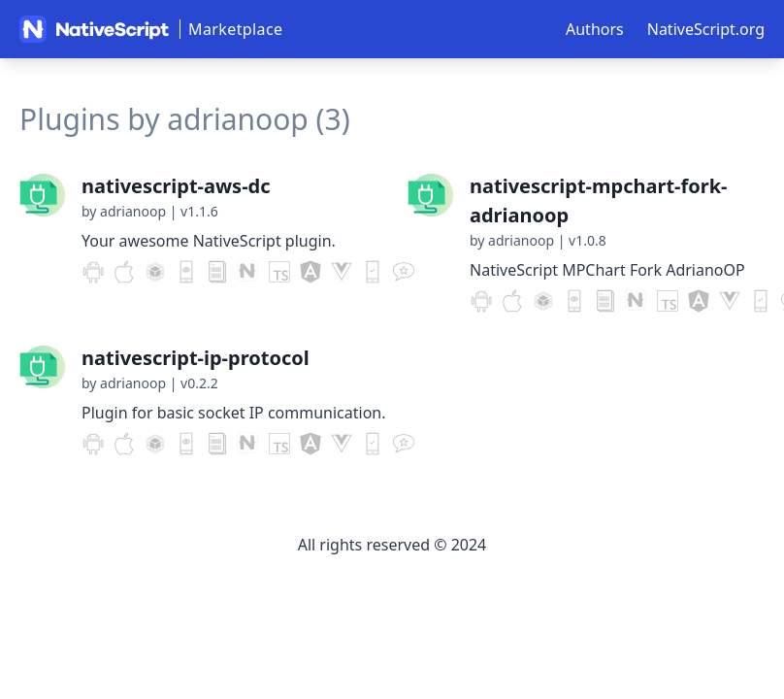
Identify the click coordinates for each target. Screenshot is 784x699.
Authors (595, 29)
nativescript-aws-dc (176, 186)
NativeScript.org (706, 29)
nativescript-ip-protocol (196, 358)
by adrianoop (124, 211)
